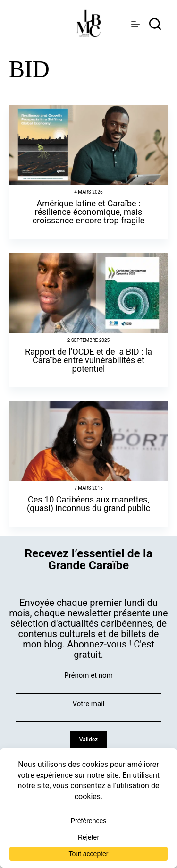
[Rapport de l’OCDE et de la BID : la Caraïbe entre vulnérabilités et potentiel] (89, 293)
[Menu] (135, 24)
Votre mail (89, 704)
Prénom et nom (88, 675)
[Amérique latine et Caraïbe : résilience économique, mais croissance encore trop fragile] (89, 145)
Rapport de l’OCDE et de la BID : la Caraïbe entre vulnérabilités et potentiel (88, 360)
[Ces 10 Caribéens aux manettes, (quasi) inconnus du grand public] (89, 441)
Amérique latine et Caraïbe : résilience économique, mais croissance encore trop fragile (89, 212)
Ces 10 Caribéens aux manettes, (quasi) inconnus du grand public (88, 504)
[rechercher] (155, 24)
